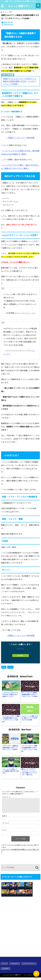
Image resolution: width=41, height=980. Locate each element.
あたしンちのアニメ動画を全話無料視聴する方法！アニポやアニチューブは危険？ (30, 695)
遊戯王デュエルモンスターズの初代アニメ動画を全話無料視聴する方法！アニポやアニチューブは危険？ (20, 81)
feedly (21, 656)
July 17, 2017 (31, 313)
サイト (4, 833)
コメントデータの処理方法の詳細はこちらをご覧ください (20, 853)
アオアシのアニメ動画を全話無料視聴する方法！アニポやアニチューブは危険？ (10, 748)
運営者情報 (5, 971)
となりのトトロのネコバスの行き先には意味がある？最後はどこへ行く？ (10, 695)
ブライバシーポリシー (29, 966)
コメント (6, 797)
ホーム (4, 966)
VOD (4, 667)
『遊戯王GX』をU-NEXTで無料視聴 (21, 138)
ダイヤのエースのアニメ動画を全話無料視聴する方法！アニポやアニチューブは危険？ (11, 719)
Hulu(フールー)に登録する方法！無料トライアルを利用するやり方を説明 (30, 718)
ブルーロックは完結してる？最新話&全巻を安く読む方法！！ (11, 771)
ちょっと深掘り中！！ (20, 6)
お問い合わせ (15, 966)
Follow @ (21, 648)
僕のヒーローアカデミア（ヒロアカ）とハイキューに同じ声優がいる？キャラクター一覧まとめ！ (29, 772)
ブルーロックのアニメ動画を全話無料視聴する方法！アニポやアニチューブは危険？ (29, 749)
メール (5, 826)
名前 (5, 819)
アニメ (10, 667)
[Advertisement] (20, 930)
